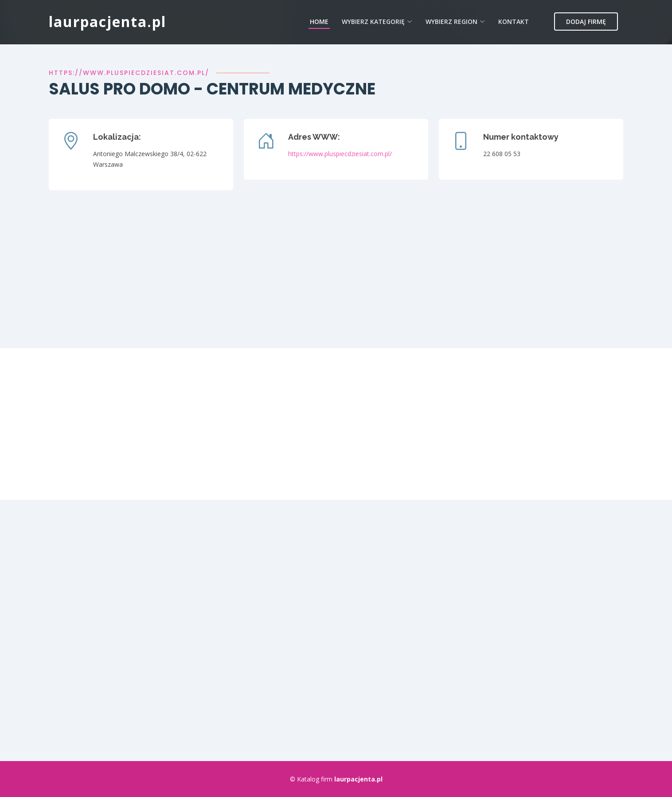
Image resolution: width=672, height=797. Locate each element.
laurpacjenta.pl (107, 22)
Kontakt (514, 22)
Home (319, 22)
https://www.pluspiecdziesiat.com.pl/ (129, 73)
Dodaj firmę (586, 22)
